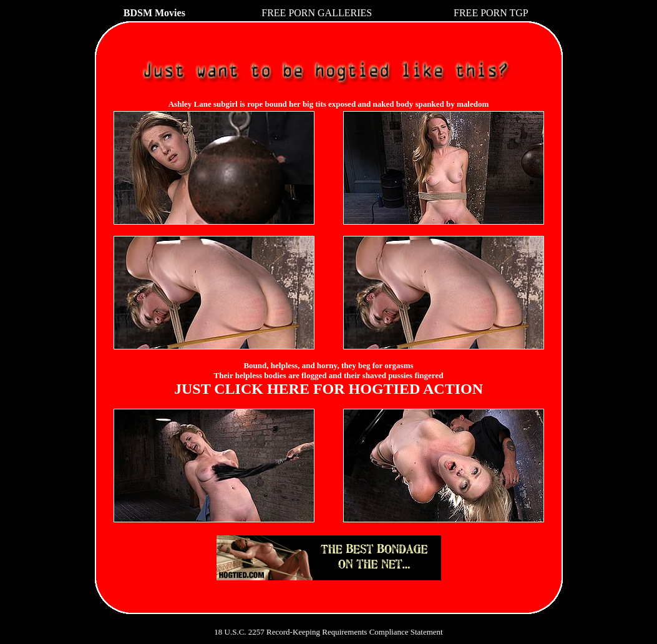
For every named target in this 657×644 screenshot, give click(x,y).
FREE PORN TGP (491, 13)
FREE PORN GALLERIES (317, 13)
